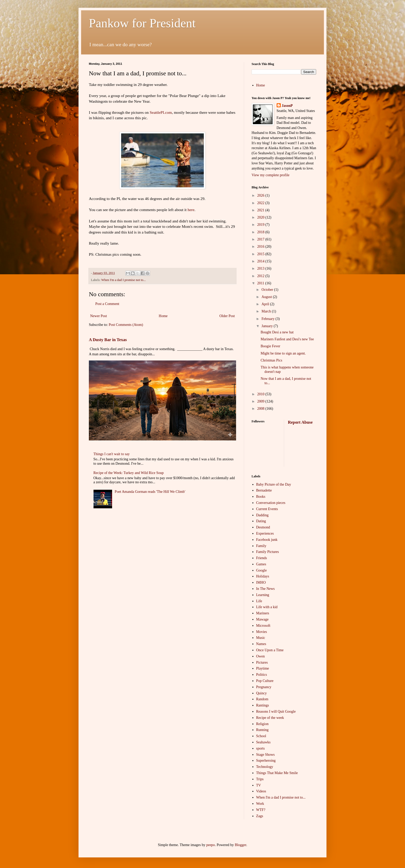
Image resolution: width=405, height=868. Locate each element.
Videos (261, 791)
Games (261, 564)
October (268, 290)
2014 (261, 261)
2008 (261, 409)
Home (163, 316)
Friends (262, 558)
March (267, 311)
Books (261, 497)
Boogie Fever (270, 346)
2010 (261, 394)
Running (262, 730)
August (267, 297)
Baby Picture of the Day (274, 484)
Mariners (263, 613)
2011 (261, 283)
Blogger (240, 845)
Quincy (262, 693)
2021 (261, 210)
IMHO (261, 582)
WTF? (261, 810)
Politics (262, 675)
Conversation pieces (271, 503)
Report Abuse (300, 422)
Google (262, 570)
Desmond (263, 527)
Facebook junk (267, 540)
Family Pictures (268, 552)
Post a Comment (107, 304)
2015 (261, 254)
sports (260, 748)
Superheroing (266, 761)
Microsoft (263, 626)
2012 (261, 276)
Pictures (262, 662)
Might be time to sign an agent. (283, 353)
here (191, 210)
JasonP (287, 106)
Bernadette (264, 490)
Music (261, 638)
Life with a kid (267, 607)
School (261, 736)
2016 (261, 247)
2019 (261, 225)
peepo (210, 845)
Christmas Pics (271, 360)
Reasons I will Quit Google (276, 712)
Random (262, 699)
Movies (262, 632)
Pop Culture (265, 681)
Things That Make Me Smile (277, 773)
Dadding (262, 515)
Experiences (265, 533)
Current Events (267, 509)
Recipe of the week (270, 718)
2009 (261, 401)
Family (261, 546)
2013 (261, 268)
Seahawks (263, 742)
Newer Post (99, 316)
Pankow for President (142, 23)
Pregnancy (264, 687)
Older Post (227, 316)
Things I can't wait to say (112, 454)
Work (260, 804)
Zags (260, 816)
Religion (262, 724)
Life (259, 601)
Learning (263, 595)
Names (261, 644)
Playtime (263, 668)
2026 (261, 195)
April (266, 304)
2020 (261, 217)
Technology (265, 767)
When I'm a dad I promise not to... (123, 280)
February (268, 319)
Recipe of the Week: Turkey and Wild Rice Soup (129, 473)
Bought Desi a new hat (277, 332)
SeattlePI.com (161, 112)
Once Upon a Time (270, 650)
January (267, 326)
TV (259, 785)
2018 (261, 232)
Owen (260, 656)
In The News (266, 589)
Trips (260, 779)
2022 (261, 203)
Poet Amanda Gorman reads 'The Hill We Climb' (150, 492)
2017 (261, 239)
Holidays (263, 576)
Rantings (263, 705)
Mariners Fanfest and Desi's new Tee (287, 339)
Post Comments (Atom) (126, 325)
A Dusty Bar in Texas (108, 340)
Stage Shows (266, 755)
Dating (261, 521)
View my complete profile (271, 175)
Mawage (262, 619)
